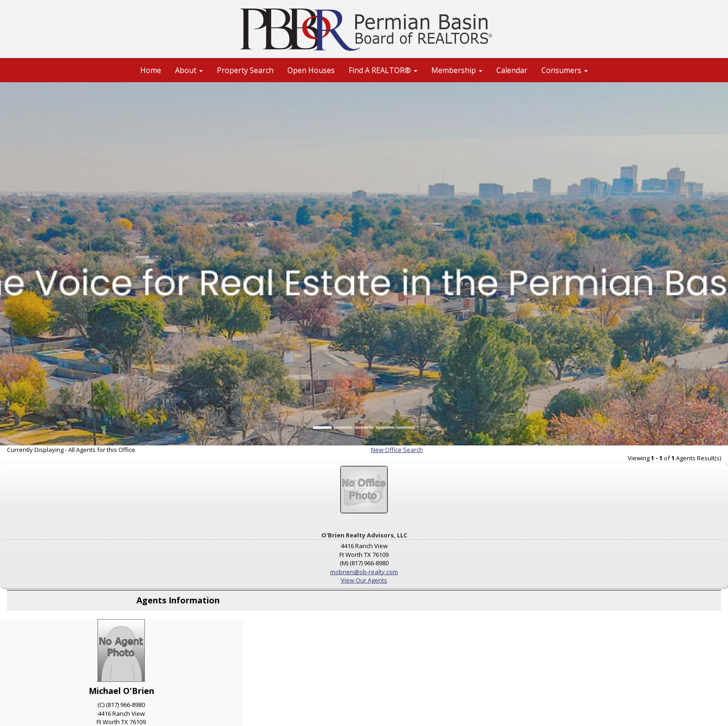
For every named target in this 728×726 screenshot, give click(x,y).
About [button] (189, 70)
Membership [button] (457, 70)
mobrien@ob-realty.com (364, 572)
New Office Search (397, 450)
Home (151, 70)
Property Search (245, 70)
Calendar (512, 70)
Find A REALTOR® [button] (383, 70)
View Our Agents (364, 580)
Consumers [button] (565, 70)
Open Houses (311, 70)
